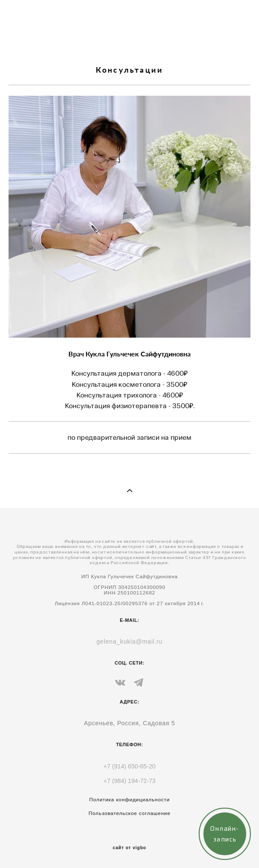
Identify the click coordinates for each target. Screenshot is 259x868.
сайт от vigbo (129, 848)
